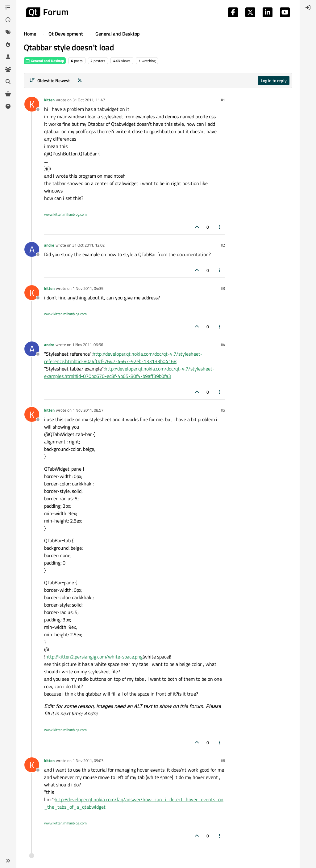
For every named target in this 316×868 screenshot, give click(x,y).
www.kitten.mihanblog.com (65, 214)
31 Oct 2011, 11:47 (89, 100)
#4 (223, 345)
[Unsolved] (8, 106)
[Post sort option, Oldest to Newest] (50, 80)
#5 (223, 410)
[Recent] (8, 20)
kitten (49, 100)
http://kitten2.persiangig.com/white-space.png (94, 657)
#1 (223, 100)
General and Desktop (45, 61)
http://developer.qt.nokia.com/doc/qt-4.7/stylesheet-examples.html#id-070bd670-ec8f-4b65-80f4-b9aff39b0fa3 (129, 372)
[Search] (8, 82)
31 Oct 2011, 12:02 (88, 245)
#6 (223, 760)
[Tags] (8, 32)
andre (49, 245)
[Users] (8, 57)
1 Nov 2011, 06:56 (88, 345)
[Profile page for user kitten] (32, 104)
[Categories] (8, 7)
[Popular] (8, 44)
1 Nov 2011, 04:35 (88, 288)
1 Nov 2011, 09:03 (88, 760)
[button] (8, 861)
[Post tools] (220, 227)
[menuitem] (308, 7)
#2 (223, 245)
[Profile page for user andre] (32, 249)
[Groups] (8, 69)
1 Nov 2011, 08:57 (88, 410)
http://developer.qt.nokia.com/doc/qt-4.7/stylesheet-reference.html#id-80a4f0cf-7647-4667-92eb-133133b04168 (123, 358)
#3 (223, 288)
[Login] (308, 7)
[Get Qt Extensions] (8, 94)
